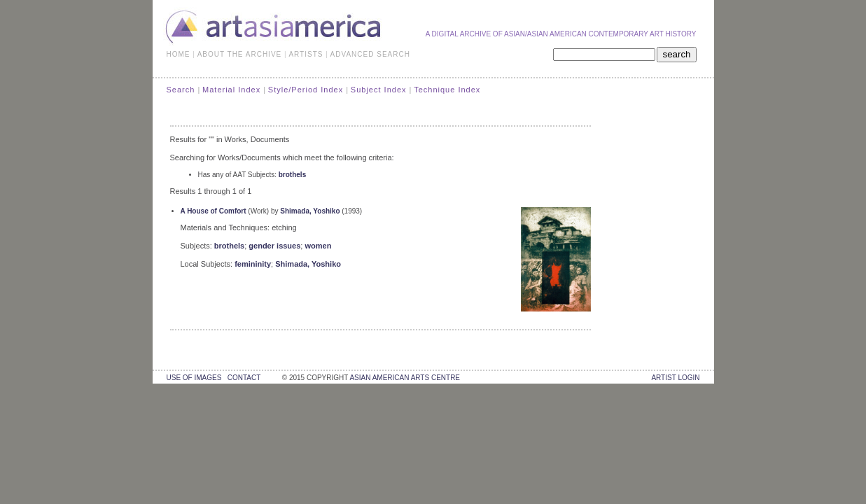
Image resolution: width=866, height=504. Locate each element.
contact (244, 378)
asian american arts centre (405, 378)
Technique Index (447, 90)
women (318, 246)
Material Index (231, 90)
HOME (179, 54)
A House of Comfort (214, 211)
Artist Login (675, 378)
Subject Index (379, 90)
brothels (292, 175)
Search (181, 90)
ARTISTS (306, 54)
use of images (194, 378)
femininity (253, 264)
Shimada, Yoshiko (310, 211)
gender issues (274, 246)
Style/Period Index (306, 90)
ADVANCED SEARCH (370, 54)
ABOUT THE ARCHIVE (240, 54)
